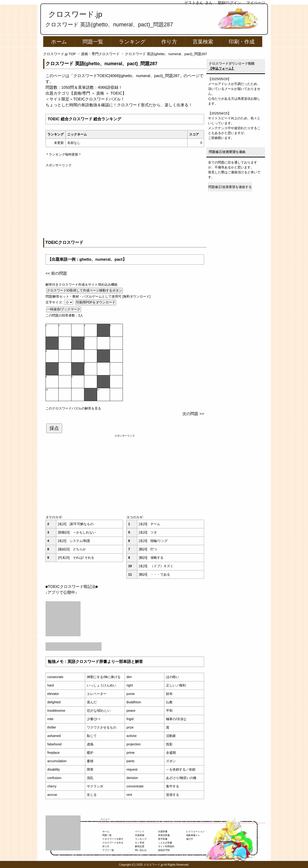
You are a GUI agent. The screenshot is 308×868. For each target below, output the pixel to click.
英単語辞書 (164, 835)
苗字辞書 (163, 839)
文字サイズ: (55, 302)
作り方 (169, 42)
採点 (54, 428)
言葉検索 (203, 42)
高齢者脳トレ (193, 835)
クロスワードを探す (113, 839)
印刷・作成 (242, 42)
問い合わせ (141, 850)
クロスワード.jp (75, 14)
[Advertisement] (125, 200)
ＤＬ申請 (140, 843)
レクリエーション (195, 831)
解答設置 (140, 846)
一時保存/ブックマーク (64, 309)
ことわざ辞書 (165, 843)
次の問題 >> (193, 414)
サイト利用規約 (166, 846)
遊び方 (190, 839)
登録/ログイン (229, 3)
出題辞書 (163, 831)
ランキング (132, 42)
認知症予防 (164, 850)
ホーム (59, 42)
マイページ (256, 3)
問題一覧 (93, 42)
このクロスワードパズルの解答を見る (73, 408)
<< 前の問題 (56, 273)
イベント (140, 831)
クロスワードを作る (113, 843)
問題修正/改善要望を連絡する (230, 187)
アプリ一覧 (108, 850)
